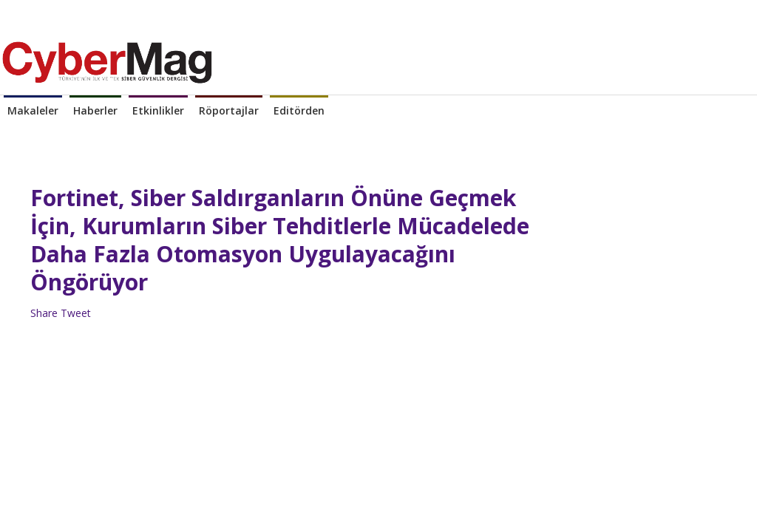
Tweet (76, 313)
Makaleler (33, 110)
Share (44, 313)
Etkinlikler (158, 110)
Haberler (95, 110)
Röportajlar (229, 110)
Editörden (299, 110)
